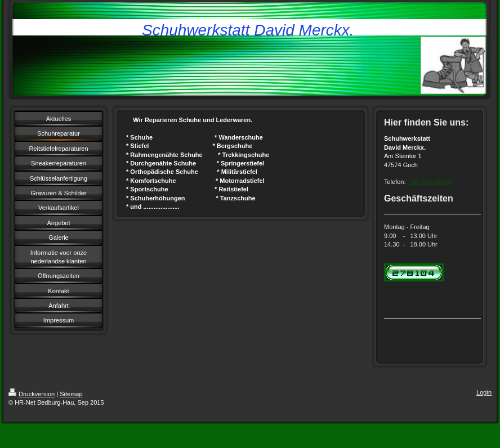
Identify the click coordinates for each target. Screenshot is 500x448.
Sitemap (71, 394)
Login (484, 392)
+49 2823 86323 (430, 182)
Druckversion (32, 394)
